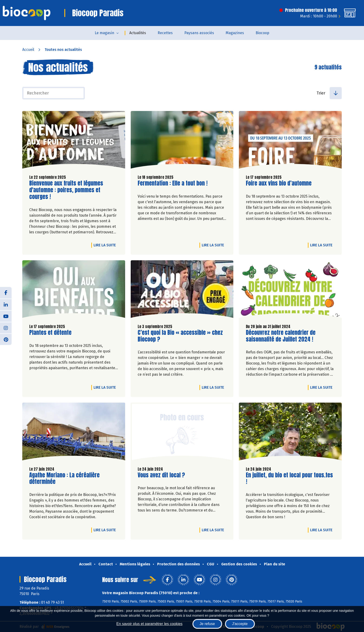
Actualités (138, 33)
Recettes (165, 33)
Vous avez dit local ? (161, 475)
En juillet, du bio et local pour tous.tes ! (289, 479)
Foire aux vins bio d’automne (279, 183)
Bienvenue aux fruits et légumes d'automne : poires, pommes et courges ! (66, 190)
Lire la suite (106, 245)
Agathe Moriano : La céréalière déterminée (64, 479)
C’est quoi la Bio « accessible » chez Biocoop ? (180, 336)
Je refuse (207, 624)
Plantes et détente (50, 333)
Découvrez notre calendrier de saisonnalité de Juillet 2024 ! (281, 336)
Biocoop (262, 33)
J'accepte (240, 624)
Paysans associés (199, 33)
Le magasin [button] (104, 33)
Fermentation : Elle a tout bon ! (173, 183)
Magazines (235, 33)
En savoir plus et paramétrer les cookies (149, 624)
